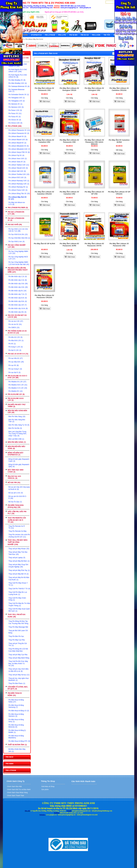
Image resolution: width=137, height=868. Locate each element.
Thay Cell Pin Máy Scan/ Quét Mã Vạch (19, 610)
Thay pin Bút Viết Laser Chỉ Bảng (18, 632)
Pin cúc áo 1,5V (16, 321)
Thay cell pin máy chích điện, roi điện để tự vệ (19, 670)
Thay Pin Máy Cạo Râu (17, 640)
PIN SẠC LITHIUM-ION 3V (16, 219)
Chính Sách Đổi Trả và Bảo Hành (19, 790)
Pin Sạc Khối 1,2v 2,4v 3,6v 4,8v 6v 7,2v (18, 230)
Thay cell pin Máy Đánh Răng (19, 658)
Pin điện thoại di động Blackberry (16, 737)
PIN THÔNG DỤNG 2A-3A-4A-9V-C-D (17, 332)
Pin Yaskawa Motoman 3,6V (17, 90)
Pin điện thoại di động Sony (16, 721)
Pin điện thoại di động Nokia (16, 701)
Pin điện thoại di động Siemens (16, 715)
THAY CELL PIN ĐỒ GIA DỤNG (17, 616)
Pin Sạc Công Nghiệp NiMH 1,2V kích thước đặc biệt (19, 263)
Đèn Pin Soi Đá (15, 428)
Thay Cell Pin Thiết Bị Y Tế (19, 589)
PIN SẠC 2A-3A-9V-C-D (18, 354)
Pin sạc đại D (15, 372)
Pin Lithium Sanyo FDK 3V (19, 152)
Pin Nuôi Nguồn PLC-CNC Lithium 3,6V (18, 71)
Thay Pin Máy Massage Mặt (18, 627)
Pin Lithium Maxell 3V (17, 136)
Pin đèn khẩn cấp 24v (17, 312)
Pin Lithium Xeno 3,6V (18, 159)
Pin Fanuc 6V (15, 117)
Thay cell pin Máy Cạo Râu (18, 655)
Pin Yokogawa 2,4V (17, 101)
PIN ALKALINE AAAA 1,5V (16, 399)
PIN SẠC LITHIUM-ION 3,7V (16, 213)
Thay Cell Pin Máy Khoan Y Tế (18, 584)
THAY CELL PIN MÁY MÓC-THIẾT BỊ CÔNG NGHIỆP (18, 542)
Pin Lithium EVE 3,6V (17, 177)
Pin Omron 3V (15, 120)
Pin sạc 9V (14, 365)
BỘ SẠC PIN (14, 483)
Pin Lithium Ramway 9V (18, 187)
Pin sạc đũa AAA (16, 362)
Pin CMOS (14, 328)
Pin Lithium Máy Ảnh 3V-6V (34, 39)
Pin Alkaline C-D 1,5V (18, 388)
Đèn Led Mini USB (16, 439)
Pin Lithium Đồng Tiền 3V (19, 194)
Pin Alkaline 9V (16, 391)
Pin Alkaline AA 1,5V (17, 382)
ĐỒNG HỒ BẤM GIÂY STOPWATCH (16, 454)
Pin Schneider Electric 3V (19, 95)
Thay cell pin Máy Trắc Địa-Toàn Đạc (18, 553)
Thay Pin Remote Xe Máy (18, 531)
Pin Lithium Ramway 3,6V (19, 181)
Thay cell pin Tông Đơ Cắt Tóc (18, 644)
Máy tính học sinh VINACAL (14, 477)
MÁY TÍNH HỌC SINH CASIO (16, 471)
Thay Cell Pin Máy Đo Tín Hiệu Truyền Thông (19, 604)
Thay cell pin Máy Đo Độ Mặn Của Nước (19, 579)
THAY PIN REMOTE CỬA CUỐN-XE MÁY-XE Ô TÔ (17, 520)
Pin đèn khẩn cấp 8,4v (18, 298)
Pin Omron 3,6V (15, 123)
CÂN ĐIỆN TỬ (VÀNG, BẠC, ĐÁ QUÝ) (18, 688)
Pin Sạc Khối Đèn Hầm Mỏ (19, 238)
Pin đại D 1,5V (15, 350)
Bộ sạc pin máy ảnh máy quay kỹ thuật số (19, 488)
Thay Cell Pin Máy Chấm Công (17, 599)
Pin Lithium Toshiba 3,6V (19, 174)
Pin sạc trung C (15, 369)
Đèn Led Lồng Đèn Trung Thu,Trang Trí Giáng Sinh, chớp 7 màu (18, 434)
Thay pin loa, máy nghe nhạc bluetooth (19, 679)
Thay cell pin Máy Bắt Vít (19, 574)
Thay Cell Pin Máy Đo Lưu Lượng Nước (18, 593)
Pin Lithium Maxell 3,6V (18, 140)
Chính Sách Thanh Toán (15, 796)
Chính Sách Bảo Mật (14, 786)
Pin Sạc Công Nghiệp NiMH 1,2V (18, 252)
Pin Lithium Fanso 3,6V (18, 190)
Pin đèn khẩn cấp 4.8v (18, 287)
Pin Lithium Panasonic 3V (19, 130)
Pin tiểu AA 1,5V (16, 337)
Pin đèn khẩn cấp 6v (17, 291)
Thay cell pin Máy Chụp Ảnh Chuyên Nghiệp (18, 566)
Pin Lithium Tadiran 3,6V (19, 165)
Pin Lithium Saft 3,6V (17, 171)
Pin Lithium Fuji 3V (16, 155)
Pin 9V (12, 344)
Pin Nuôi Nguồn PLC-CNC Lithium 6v (18, 76)
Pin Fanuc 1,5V (15, 110)
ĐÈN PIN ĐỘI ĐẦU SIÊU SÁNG (17, 447)
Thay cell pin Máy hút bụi (19, 675)
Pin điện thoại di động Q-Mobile (17, 731)
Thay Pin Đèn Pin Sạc (16, 636)
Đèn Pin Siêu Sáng (17, 417)
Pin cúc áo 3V (15, 324)
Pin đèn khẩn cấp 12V (18, 305)
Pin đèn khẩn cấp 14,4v (18, 308)
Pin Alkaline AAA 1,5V (18, 385)
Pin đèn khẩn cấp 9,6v (18, 301)
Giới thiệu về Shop (48, 786)
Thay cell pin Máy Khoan (19, 549)
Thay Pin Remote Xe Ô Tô (17, 527)
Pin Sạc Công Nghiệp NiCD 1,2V (18, 258)
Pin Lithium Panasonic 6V (19, 133)
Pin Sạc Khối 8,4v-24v (18, 234)
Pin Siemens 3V (15, 104)
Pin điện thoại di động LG (19, 711)
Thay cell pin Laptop (17, 558)
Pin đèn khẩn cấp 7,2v (18, 294)
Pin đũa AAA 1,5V (16, 341)
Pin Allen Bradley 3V (17, 80)
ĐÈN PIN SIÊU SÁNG (17, 442)
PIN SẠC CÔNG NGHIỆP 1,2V (17, 246)
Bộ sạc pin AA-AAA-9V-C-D (18, 497)
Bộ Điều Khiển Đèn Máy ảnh (17, 750)
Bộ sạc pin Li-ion (16, 493)
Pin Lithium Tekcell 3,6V (18, 168)
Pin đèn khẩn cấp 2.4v (18, 280)
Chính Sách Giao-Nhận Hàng (17, 793)
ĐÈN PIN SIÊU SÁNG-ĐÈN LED (17, 412)
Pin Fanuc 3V (15, 113)
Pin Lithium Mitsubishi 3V (19, 146)
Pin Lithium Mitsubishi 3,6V (19, 149)
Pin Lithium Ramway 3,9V (19, 184)
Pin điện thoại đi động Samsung (16, 706)
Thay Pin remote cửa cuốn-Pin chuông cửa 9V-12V (19, 536)
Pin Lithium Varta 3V (17, 162)
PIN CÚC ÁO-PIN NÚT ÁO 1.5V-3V (17, 316)
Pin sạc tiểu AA (16, 358)
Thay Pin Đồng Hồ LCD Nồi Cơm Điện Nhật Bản (18, 650)
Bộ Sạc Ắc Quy (15, 502)
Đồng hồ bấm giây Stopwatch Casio (19, 460)
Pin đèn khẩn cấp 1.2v (18, 276)
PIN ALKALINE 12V (16, 394)
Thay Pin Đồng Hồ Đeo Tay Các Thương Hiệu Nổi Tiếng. (19, 622)
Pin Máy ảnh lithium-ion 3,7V (17, 203)
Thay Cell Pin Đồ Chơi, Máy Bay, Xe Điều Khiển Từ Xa (18, 663)
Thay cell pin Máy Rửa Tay (19, 570)
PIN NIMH (10, 764)
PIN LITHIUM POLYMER (18, 208)
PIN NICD (10, 757)
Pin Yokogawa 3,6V (17, 98)
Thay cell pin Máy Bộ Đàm (19, 561)
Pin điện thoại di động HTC (19, 741)
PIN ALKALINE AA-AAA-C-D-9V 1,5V (18, 377)
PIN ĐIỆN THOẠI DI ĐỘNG (15, 694)
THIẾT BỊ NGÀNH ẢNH (17, 745)
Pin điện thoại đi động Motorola (16, 726)
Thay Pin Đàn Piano (17, 683)
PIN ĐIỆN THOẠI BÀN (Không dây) (16, 506)
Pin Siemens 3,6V (16, 107)
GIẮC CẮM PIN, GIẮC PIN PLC (17, 513)
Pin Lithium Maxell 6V (17, 143)
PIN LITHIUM (15, 126)
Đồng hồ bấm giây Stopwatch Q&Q (19, 465)
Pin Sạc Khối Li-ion (17, 242)
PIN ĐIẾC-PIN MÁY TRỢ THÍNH (17, 406)
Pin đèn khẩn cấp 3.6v (18, 284)
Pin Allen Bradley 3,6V (18, 83)
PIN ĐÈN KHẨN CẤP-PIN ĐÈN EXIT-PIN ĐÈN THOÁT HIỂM (18, 270)
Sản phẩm (45, 790)
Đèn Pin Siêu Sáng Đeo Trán (17, 421)
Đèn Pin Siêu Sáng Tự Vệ (19, 425)
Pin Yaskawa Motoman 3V (19, 86)
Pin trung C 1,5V (16, 347)
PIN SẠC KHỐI (15, 225)
